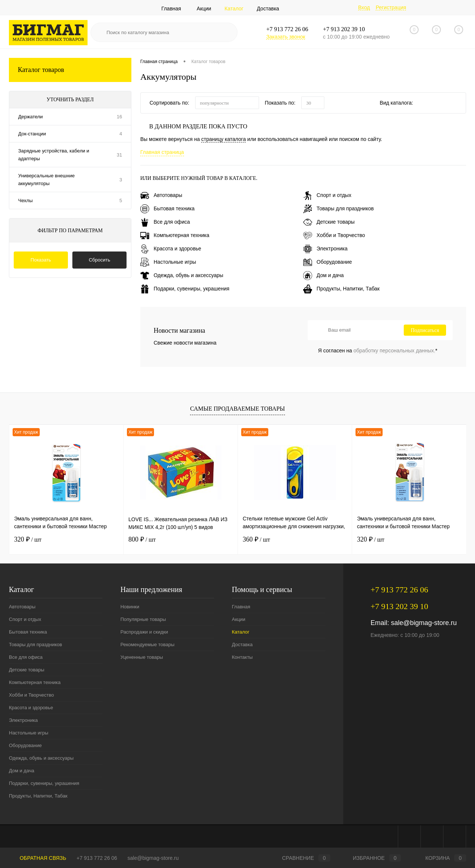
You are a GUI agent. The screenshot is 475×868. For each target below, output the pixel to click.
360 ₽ (256, 539)
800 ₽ (142, 539)
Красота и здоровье (171, 249)
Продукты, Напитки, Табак (341, 289)
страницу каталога (223, 139)
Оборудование (327, 262)
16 (119, 117)
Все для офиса (165, 222)
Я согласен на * (378, 351)
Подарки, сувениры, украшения (185, 289)
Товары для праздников (338, 208)
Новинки (130, 607)
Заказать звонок (286, 37)
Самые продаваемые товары (237, 409)
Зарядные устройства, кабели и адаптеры (54, 155)
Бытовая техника (167, 208)
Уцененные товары (142, 657)
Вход (364, 7)
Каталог (234, 9)
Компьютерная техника (175, 235)
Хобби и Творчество (334, 235)
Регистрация (391, 7)
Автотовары (161, 195)
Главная (171, 9)
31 (119, 155)
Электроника (325, 249)
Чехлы (25, 200)
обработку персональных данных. (395, 351)
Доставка (268, 9)
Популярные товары (143, 619)
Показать (41, 260)
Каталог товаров (70, 70)
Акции (204, 9)
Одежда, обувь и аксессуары (182, 275)
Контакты (242, 657)
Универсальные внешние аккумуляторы (46, 180)
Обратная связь (37, 858)
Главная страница (162, 152)
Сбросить (99, 260)
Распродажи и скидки (144, 632)
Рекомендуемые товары (147, 645)
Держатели (30, 117)
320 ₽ (28, 539)
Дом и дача (323, 275)
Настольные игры (168, 262)
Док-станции (32, 134)
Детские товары (329, 222)
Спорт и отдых (327, 195)
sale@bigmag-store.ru (424, 623)
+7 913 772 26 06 (97, 858)
